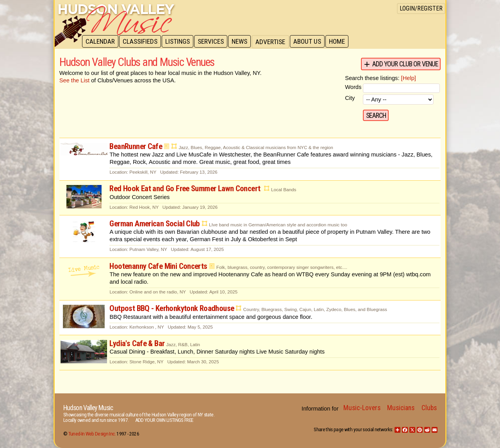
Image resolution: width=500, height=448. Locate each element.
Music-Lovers (362, 408)
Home (342, 42)
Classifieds (141, 42)
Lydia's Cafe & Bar (137, 343)
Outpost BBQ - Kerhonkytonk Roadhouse (172, 308)
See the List (74, 80)
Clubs (429, 408)
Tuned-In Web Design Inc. (92, 434)
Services (213, 42)
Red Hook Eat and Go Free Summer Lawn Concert (186, 188)
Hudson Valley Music (88, 408)
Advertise (274, 42)
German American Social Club (154, 224)
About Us (312, 42)
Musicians (401, 408)
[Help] (409, 78)
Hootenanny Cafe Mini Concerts (158, 266)
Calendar (101, 42)
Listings (179, 42)
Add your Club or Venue (405, 64)
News (243, 42)
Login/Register (421, 8)
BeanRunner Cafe (136, 146)
